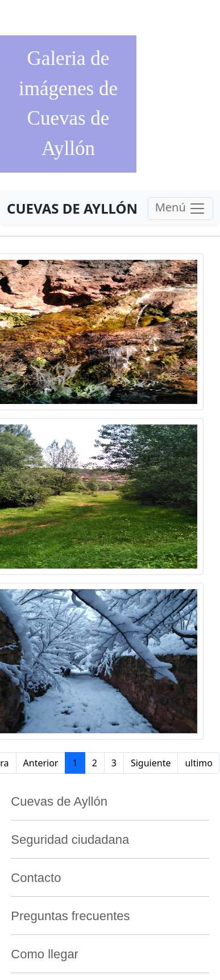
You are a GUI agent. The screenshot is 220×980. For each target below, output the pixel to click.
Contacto (36, 878)
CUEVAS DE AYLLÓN (72, 208)
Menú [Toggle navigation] (180, 208)
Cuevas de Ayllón (59, 801)
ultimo (199, 763)
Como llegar (45, 954)
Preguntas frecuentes (70, 916)
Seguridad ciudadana (70, 840)
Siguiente (151, 763)
